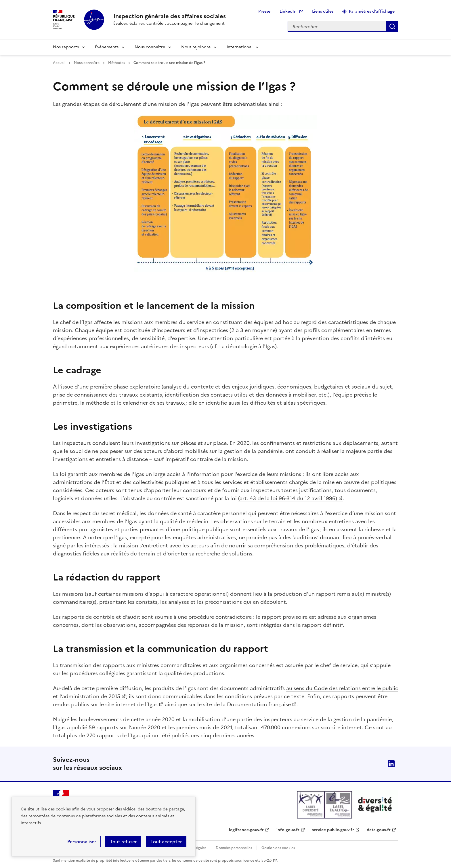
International (240, 47)
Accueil (59, 63)
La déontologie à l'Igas (247, 346)
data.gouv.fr (379, 830)
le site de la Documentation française (244, 704)
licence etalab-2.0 (257, 861)
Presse (264, 11)
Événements (107, 47)
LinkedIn (288, 11)
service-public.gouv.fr (333, 830)
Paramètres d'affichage (372, 11)
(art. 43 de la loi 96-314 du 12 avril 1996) (288, 498)
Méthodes (116, 63)
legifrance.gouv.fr (246, 830)
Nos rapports (66, 47)
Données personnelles (234, 848)
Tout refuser (123, 842)
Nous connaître (150, 47)
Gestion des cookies (278, 848)
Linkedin (391, 764)
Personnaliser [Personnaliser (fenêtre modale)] (82, 842)
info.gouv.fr (288, 830)
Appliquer (392, 26)
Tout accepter (166, 842)
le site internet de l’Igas (129, 704)
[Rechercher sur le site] (337, 26)
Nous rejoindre (196, 47)
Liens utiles (323, 11)
